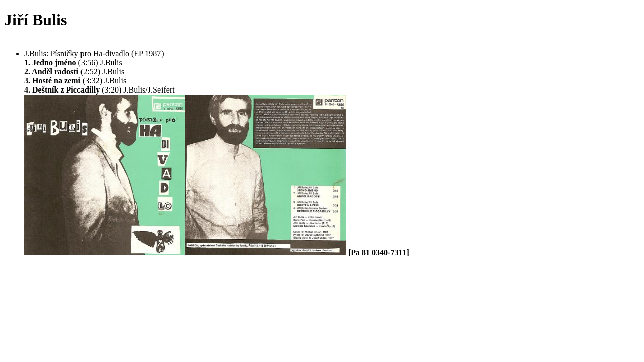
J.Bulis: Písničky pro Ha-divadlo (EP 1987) (94, 54)
